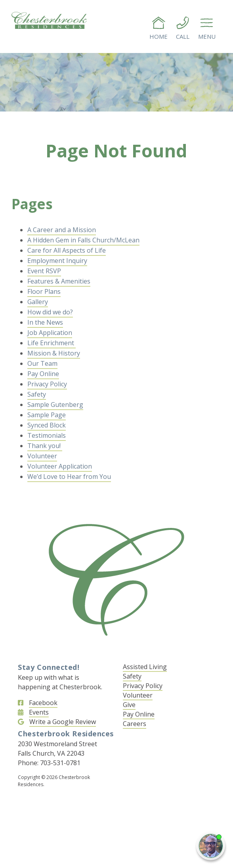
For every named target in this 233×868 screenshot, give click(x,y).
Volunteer (42, 456)
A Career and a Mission (62, 230)
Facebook (43, 703)
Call (183, 28)
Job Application (50, 333)
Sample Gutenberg (55, 405)
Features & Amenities (59, 281)
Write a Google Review (63, 722)
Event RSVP (44, 271)
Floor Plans (44, 291)
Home (159, 28)
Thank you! (45, 446)
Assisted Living (145, 667)
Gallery (38, 302)
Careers (135, 724)
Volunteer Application (60, 466)
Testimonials (47, 435)
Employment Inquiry (57, 261)
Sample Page (47, 415)
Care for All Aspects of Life (67, 250)
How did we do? (50, 312)
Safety (37, 394)
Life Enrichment (52, 343)
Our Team (42, 363)
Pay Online (43, 374)
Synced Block (47, 425)
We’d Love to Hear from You (69, 477)
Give (129, 705)
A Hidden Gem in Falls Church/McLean (83, 240)
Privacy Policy (47, 384)
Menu (207, 28)
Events (39, 712)
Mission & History (54, 353)
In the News (45, 322)
